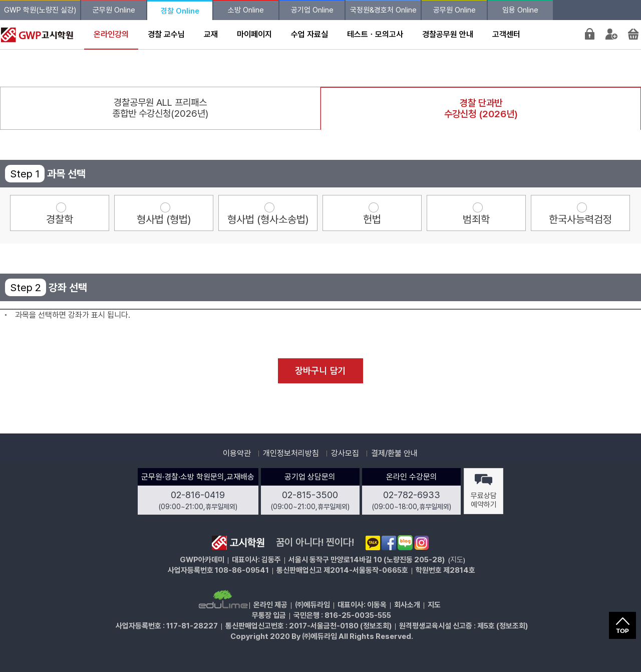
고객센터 (506, 34)
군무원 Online (114, 10)
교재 (211, 34)
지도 (457, 560)
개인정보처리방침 (291, 453)
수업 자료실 (309, 34)
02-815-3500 (310, 495)
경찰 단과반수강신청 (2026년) (481, 108)
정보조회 (376, 626)
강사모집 (345, 453)
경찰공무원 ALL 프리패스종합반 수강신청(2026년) (160, 108)
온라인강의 (111, 34)
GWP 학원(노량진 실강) (40, 10)
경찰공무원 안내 (448, 34)
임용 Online (520, 10)
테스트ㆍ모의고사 (375, 34)
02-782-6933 (412, 495)
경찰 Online (180, 11)
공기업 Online (312, 10)
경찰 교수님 (166, 34)
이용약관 (237, 453)
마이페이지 (254, 34)
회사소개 (407, 605)
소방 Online (246, 10)
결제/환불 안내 (394, 453)
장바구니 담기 (320, 371)
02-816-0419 (198, 495)
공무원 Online (454, 10)
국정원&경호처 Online (383, 10)
